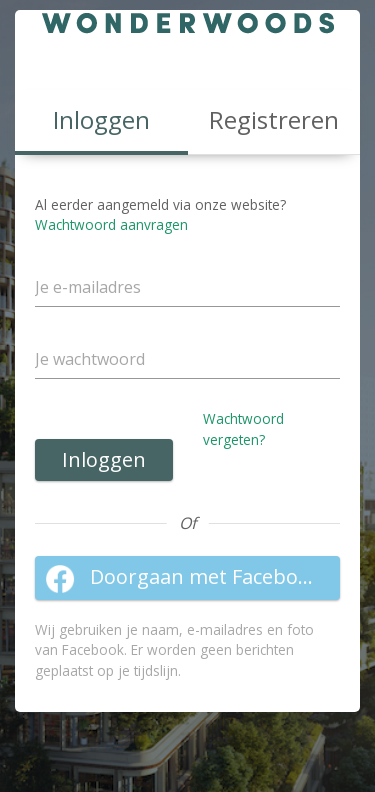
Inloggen (104, 459)
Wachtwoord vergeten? (243, 428)
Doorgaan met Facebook (183, 578)
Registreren (274, 119)
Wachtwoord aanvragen (111, 224)
